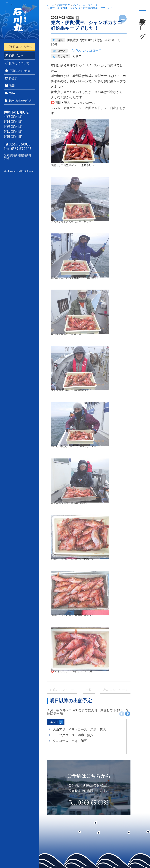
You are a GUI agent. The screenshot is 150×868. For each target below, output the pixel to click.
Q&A (10, 93)
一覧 (89, 690)
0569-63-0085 (20, 144)
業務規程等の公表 (18, 101)
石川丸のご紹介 (18, 71)
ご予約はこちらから (20, 47)
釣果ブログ (14, 56)
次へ (128, 714)
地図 (10, 86)
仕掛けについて (17, 63)
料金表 (11, 78)
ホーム (51, 5)
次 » (115, 690)
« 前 (62, 690)
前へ (122, 714)
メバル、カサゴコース (85, 5)
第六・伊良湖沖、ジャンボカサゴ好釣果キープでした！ (81, 8)
